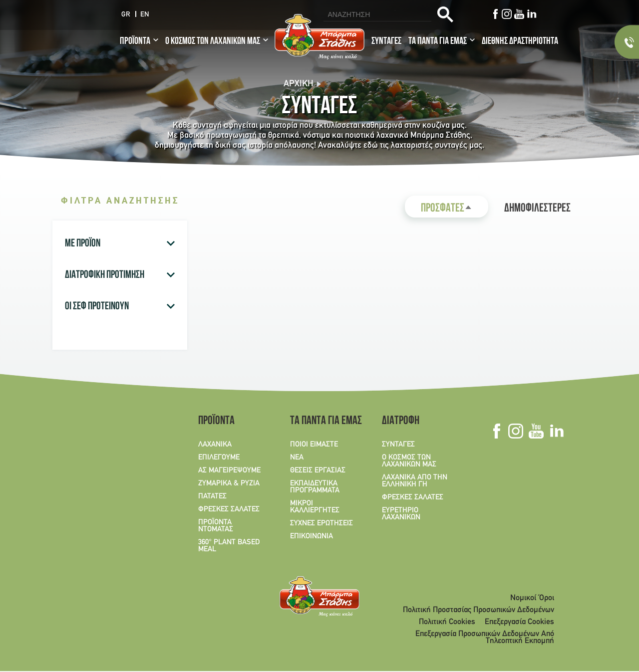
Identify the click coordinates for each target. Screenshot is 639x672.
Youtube (519, 14)
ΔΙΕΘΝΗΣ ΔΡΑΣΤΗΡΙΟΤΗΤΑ (520, 42)
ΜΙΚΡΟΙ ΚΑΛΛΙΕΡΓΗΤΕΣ (315, 507)
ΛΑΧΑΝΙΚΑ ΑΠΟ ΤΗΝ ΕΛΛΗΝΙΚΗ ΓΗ (415, 481)
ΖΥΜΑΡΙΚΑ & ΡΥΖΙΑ (229, 483)
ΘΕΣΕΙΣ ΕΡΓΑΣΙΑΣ (318, 470)
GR (126, 15)
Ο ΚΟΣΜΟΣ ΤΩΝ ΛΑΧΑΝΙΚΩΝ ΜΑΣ (213, 42)
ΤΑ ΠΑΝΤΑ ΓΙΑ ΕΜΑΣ (438, 42)
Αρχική (299, 84)
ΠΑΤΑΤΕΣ (212, 496)
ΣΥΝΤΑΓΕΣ (386, 42)
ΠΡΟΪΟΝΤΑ (135, 42)
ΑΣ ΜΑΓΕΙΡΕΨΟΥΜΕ (229, 470)
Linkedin (532, 14)
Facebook (496, 14)
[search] (376, 14)
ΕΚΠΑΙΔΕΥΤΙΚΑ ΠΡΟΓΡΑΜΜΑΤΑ (315, 487)
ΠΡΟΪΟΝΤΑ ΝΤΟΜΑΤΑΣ (216, 526)
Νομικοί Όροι (532, 598)
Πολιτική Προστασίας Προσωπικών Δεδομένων (479, 610)
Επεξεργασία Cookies (519, 622)
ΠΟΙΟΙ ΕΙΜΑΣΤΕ (314, 445)
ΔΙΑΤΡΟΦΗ (401, 422)
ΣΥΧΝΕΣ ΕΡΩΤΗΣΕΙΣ (321, 523)
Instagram (507, 14)
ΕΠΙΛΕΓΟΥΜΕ (219, 457)
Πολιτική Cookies (447, 622)
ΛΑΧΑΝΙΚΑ (215, 445)
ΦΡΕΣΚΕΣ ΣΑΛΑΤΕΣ (229, 509)
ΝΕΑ (297, 457)
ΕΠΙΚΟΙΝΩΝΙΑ (312, 536)
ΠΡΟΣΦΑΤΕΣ (455, 210)
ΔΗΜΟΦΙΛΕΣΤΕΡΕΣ (537, 209)
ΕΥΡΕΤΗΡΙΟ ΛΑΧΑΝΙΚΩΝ (401, 514)
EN (145, 15)
